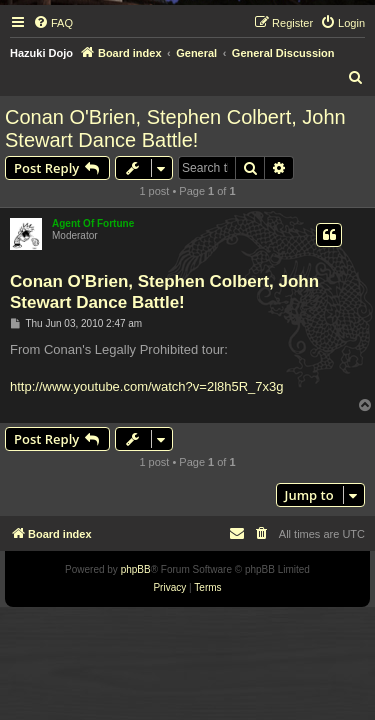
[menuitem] (53, 23)
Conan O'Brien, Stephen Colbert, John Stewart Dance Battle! (175, 128)
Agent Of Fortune (93, 223)
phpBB (136, 569)
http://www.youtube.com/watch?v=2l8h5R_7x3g (147, 386)
